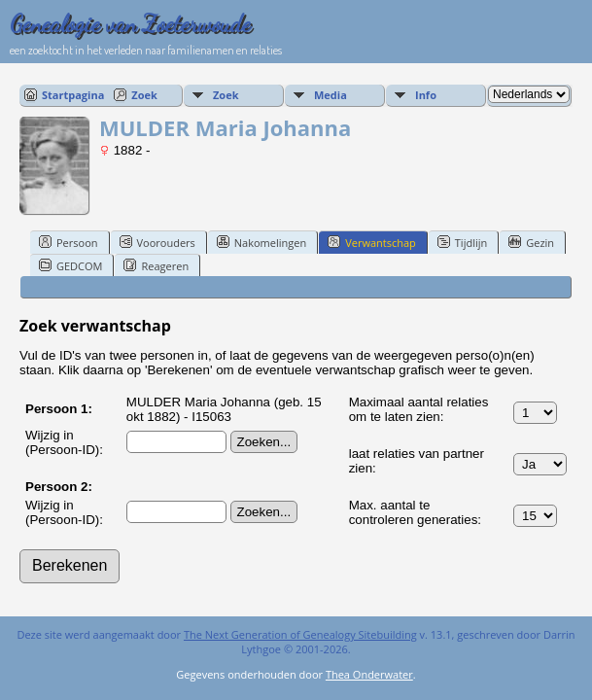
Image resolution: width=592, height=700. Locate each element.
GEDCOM (70, 265)
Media (331, 95)
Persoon (69, 242)
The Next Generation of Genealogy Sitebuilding (300, 634)
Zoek (144, 95)
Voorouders (157, 242)
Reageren (156, 265)
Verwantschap (372, 242)
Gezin (531, 242)
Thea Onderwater (369, 674)
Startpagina (73, 95)
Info (426, 95)
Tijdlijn (462, 242)
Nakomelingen (261, 242)
